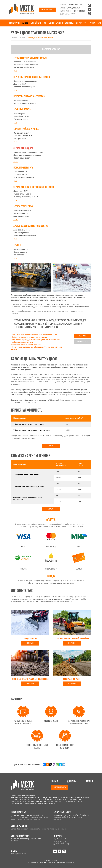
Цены (51, 23)
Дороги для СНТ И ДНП (72, 679)
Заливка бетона (20, 175)
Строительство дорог (24, 148)
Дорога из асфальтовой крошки (27, 155)
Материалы (14, 23)
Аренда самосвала (21, 216)
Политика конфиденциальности (61, 862)
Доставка (69, 23)
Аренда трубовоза (21, 233)
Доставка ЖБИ (20, 84)
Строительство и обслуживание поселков (34, 187)
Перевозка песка (21, 101)
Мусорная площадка (22, 194)
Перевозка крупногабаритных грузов (32, 77)
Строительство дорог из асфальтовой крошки (30, 679)
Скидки (59, 23)
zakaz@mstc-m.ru (74, 8)
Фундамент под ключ (22, 133)
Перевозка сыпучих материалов (29, 97)
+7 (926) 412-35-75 (76, 5)
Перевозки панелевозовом (25, 62)
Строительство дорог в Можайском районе (72, 639)
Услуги (25, 23)
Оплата (79, 23)
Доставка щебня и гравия (24, 103)
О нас (86, 26)
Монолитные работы (23, 168)
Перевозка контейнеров (24, 87)
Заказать (82, 336)
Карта (93, 23)
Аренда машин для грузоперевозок (31, 226)
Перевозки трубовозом (24, 67)
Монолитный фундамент (24, 177)
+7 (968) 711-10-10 (60, 842)
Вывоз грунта (19, 114)
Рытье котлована (21, 119)
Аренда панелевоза (22, 230)
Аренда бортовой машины (25, 235)
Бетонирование (20, 172)
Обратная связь (82, 342)
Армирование (20, 139)
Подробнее (30, 643)
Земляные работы (22, 110)
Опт (45, 23)
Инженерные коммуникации (26, 197)
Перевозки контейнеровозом (26, 65)
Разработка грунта (21, 116)
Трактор (17, 245)
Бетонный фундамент (23, 136)
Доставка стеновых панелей (25, 81)
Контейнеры (36, 23)
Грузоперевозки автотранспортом (30, 58)
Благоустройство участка (26, 129)
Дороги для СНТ (20, 191)
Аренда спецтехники (23, 207)
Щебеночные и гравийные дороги (28, 152)
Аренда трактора (21, 213)
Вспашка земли (20, 252)
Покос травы (19, 255)
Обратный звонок (48, 10)
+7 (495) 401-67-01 (60, 839)
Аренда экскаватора (22, 211)
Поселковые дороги (22, 158)
